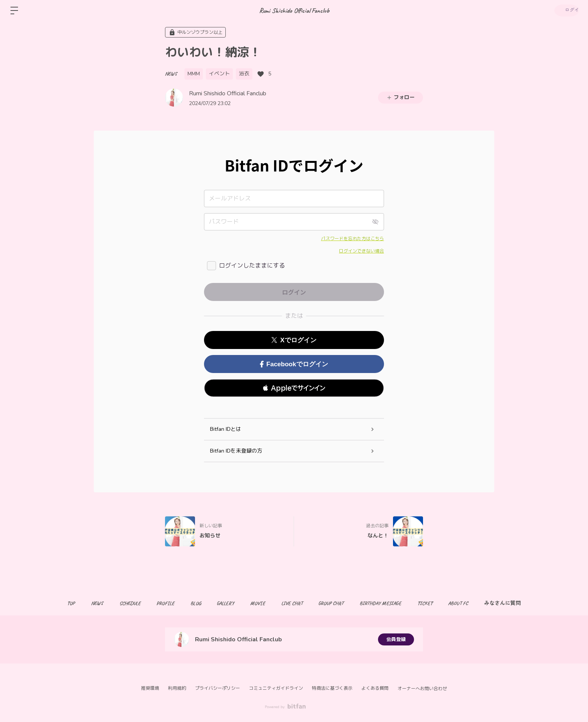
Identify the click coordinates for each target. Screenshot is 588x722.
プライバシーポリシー (217, 688)
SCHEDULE (119, 603)
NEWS (171, 74)
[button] (294, 388)
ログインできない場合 (361, 251)
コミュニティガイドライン (276, 688)
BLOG (190, 603)
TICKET (436, 603)
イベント (219, 74)
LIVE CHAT (295, 603)
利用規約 (177, 688)
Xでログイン (294, 340)
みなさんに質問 (519, 603)
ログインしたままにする (252, 266)
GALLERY (223, 603)
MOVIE (258, 603)
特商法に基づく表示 (332, 688)
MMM (194, 74)
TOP (55, 603)
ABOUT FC (472, 603)
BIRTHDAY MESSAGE (389, 603)
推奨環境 (150, 688)
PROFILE (157, 603)
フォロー (400, 97)
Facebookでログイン (294, 364)
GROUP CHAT (337, 603)
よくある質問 (375, 688)
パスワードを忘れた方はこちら (352, 239)
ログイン (565, 11)
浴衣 (244, 74)
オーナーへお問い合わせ (422, 689)
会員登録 (396, 639)
